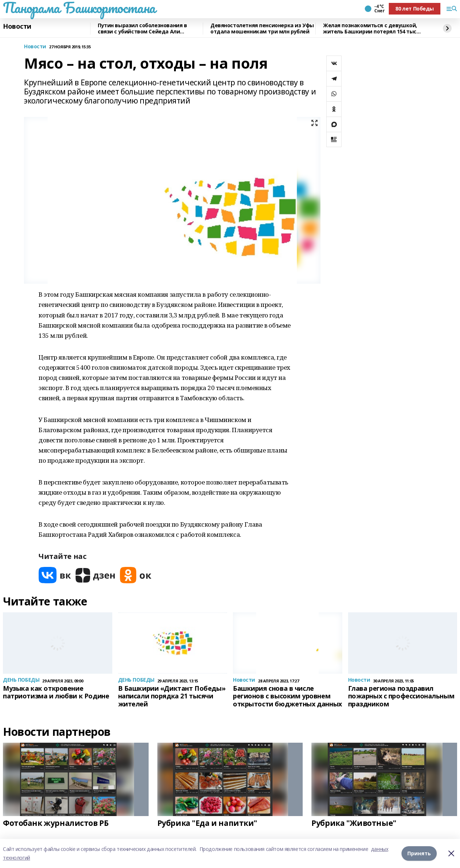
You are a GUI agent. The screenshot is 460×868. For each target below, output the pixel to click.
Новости (17, 27)
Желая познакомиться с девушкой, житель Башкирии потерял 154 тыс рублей (370, 29)
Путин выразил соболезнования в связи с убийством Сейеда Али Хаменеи (142, 29)
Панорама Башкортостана (79, 8)
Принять (419, 853)
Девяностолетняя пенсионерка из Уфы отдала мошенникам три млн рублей (262, 29)
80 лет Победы (415, 9)
